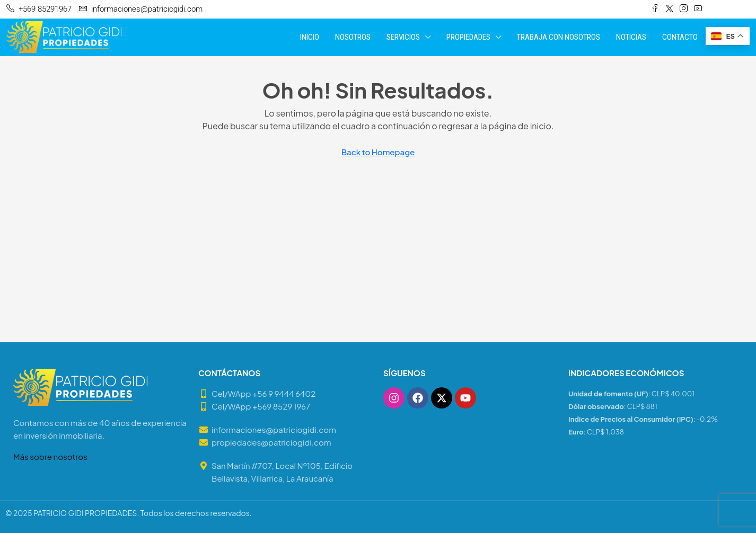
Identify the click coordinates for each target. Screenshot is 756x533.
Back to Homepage (378, 152)
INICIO (310, 37)
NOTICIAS (631, 37)
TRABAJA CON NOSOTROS (559, 37)
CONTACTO (680, 37)
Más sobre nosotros (50, 456)
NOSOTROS (353, 37)
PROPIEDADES (468, 37)
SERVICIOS (403, 37)
